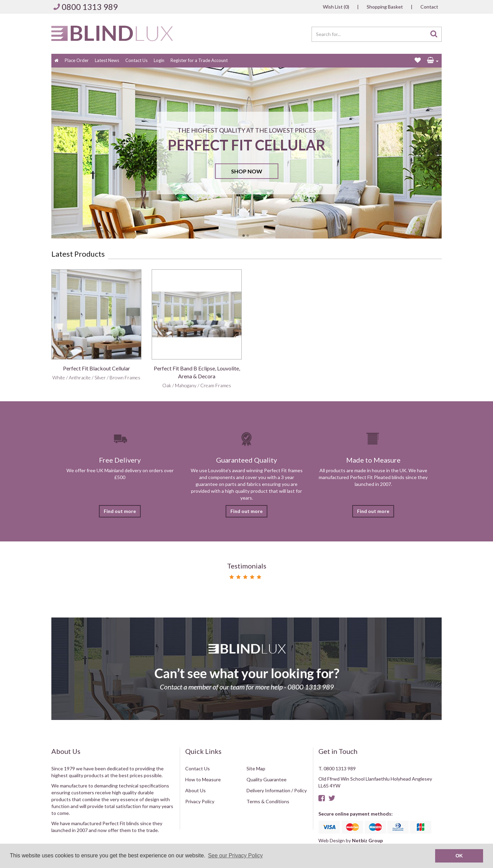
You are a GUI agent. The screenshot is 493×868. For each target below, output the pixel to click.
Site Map (256, 768)
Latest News (107, 60)
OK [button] (459, 856)
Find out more (120, 511)
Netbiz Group (367, 840)
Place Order (77, 60)
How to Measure (203, 779)
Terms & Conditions (268, 801)
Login (159, 60)
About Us (195, 790)
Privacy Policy (200, 801)
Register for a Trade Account (199, 60)
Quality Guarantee (267, 779)
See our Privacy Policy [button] (235, 855)
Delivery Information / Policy (277, 790)
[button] (433, 61)
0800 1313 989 (90, 7)
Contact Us (136, 60)
